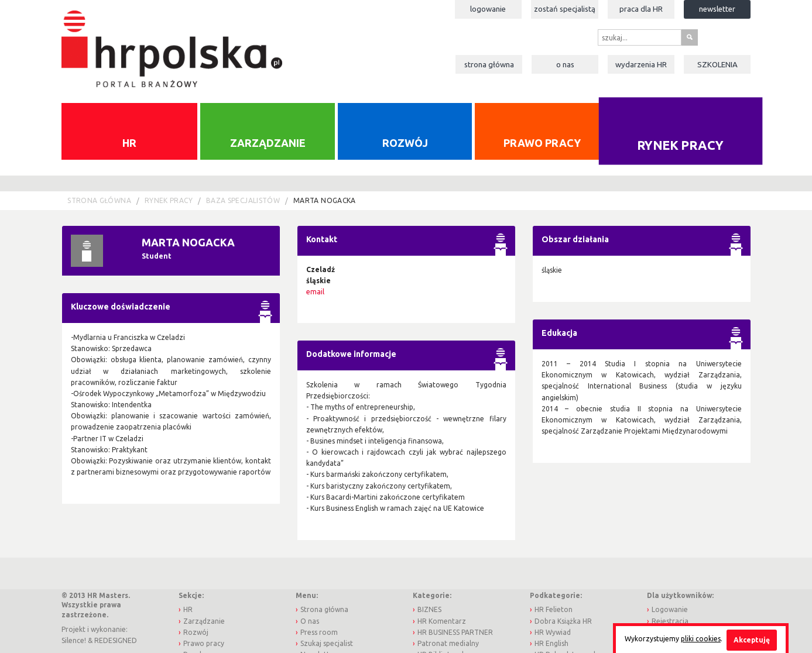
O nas (565, 64)
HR (129, 144)
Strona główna (489, 64)
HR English (551, 645)
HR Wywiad (553, 633)
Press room (319, 633)
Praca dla (641, 9)
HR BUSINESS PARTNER (455, 633)
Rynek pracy (681, 146)
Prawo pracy (542, 144)
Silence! (74, 642)
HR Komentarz (442, 622)
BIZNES (429, 611)
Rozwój (405, 144)
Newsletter (717, 9)
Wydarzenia (641, 64)
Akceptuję (752, 640)
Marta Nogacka (325, 202)
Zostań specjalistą (565, 9)
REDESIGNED (116, 642)
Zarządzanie (268, 144)
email (315, 293)
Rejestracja (670, 622)
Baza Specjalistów (243, 202)
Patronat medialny (448, 645)
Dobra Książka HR (563, 622)
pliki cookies (701, 639)
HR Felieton (554, 611)
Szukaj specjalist (327, 645)
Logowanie (488, 9)
